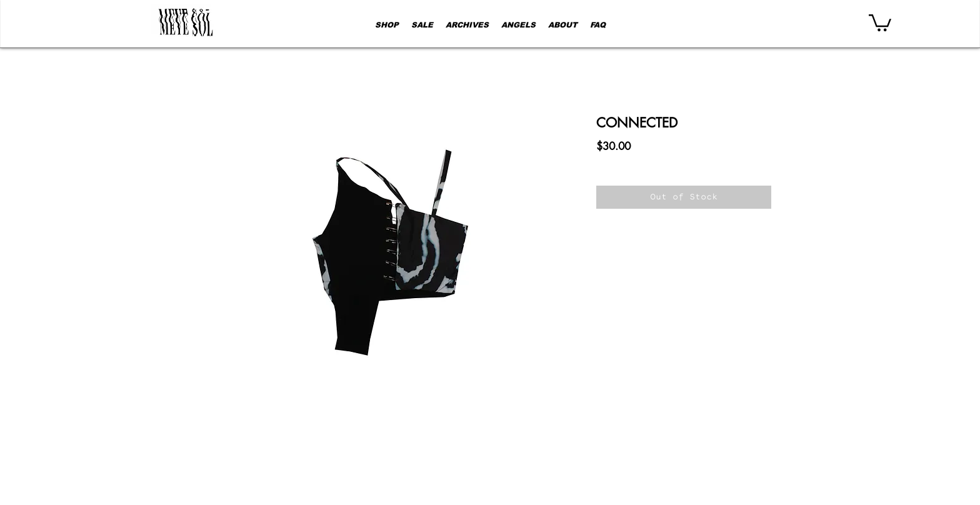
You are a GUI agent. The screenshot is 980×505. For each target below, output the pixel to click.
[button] (880, 22)
